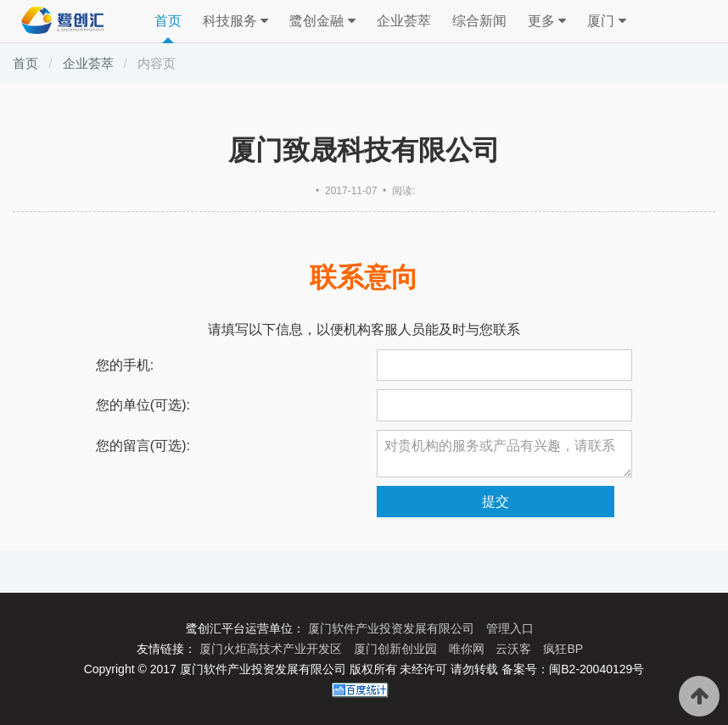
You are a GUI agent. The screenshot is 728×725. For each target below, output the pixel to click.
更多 (547, 21)
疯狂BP (563, 649)
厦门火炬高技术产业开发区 (272, 649)
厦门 (606, 21)
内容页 (157, 63)
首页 (168, 21)
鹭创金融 (322, 21)
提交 (496, 502)
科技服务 (235, 21)
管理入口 (510, 628)
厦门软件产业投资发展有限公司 (393, 628)
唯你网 (468, 649)
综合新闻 (479, 21)
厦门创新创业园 (397, 649)
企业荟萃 (404, 21)
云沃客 (515, 649)
